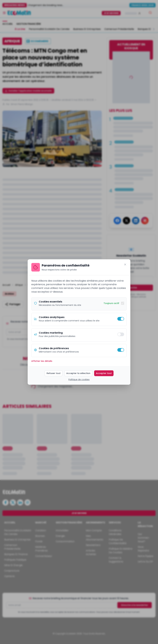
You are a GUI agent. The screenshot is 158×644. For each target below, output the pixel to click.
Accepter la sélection (78, 373)
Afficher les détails (42, 361)
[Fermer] (125, 264)
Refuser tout (54, 373)
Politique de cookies (79, 380)
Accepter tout (104, 373)
